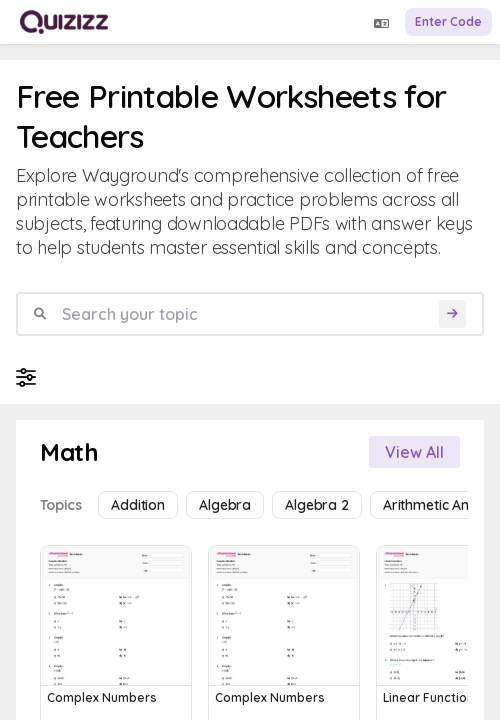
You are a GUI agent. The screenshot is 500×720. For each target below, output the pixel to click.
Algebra (225, 505)
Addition (138, 505)
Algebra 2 (317, 505)
